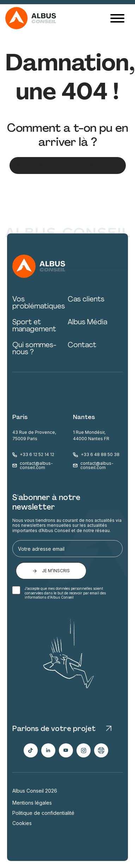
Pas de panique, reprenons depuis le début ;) (68, 165)
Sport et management (34, 326)
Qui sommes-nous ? (34, 349)
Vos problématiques (39, 303)
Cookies (22, 823)
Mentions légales (32, 803)
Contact (82, 345)
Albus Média (87, 323)
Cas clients (86, 300)
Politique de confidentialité (43, 813)
